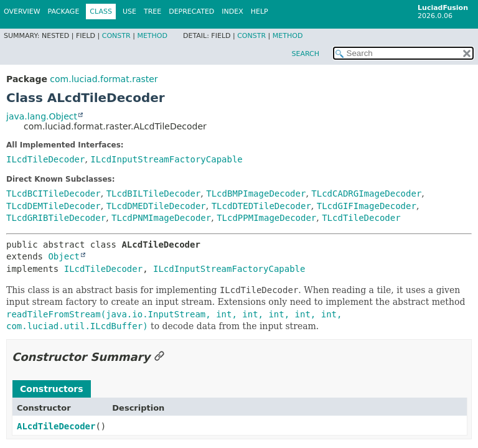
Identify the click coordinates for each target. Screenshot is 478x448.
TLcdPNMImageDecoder (161, 218)
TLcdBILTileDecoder (154, 194)
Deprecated (191, 12)
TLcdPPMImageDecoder (266, 218)
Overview (22, 12)
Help (260, 12)
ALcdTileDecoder (56, 426)
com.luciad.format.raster (104, 79)
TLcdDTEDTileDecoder (261, 206)
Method (152, 36)
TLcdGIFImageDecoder (367, 206)
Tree (152, 12)
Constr (116, 36)
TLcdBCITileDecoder (54, 194)
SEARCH (305, 54)
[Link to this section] (159, 357)
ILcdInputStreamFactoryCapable (166, 159)
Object (64, 256)
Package (64, 12)
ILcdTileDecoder (45, 159)
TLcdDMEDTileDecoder (156, 206)
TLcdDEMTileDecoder (54, 206)
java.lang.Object (42, 116)
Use (129, 12)
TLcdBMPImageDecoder (256, 194)
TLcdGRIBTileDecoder (56, 218)
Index (232, 12)
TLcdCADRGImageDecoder (366, 194)
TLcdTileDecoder (361, 218)
